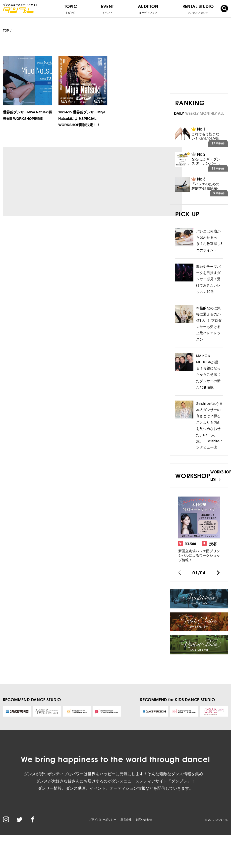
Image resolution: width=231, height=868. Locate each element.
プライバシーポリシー (103, 820)
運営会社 (126, 820)
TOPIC (71, 9)
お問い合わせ (144, 820)
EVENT (108, 9)
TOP (6, 31)
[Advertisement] (49, 181)
